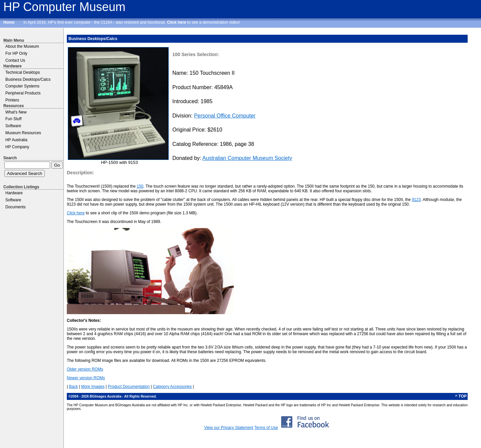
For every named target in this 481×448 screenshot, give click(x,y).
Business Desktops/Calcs (28, 79)
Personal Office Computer (225, 116)
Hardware (14, 193)
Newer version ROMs (86, 378)
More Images (93, 387)
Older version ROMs (85, 369)
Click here (177, 22)
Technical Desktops (23, 72)
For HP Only (16, 53)
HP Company (17, 147)
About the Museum (22, 46)
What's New (16, 112)
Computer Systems (22, 86)
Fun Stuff (13, 119)
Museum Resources (23, 133)
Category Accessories (172, 387)
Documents (16, 207)
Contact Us (15, 60)
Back (73, 387)
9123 (416, 200)
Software (13, 126)
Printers (12, 100)
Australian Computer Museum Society (247, 158)
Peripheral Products (23, 93)
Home (9, 22)
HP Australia (16, 140)
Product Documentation (129, 387)
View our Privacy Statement (229, 428)
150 (140, 186)
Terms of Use (266, 428)
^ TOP (461, 396)
